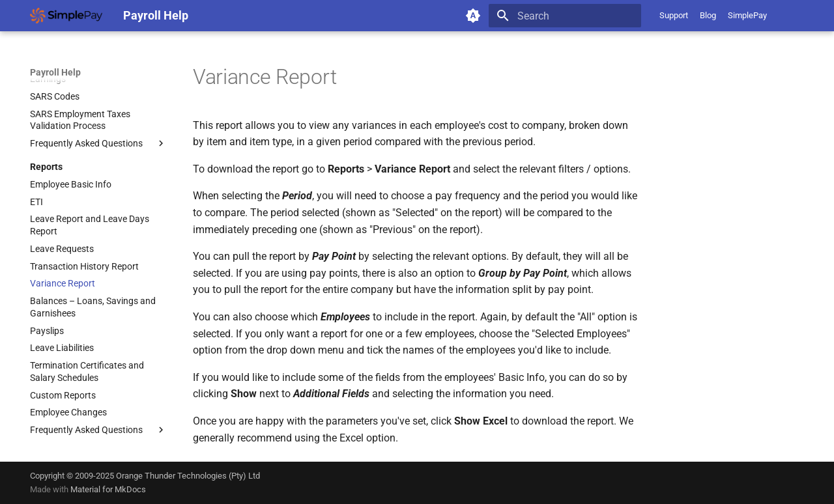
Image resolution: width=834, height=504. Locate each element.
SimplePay (747, 15)
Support (674, 15)
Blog (708, 15)
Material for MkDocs (108, 489)
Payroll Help (55, 72)
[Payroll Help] (66, 16)
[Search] (565, 16)
